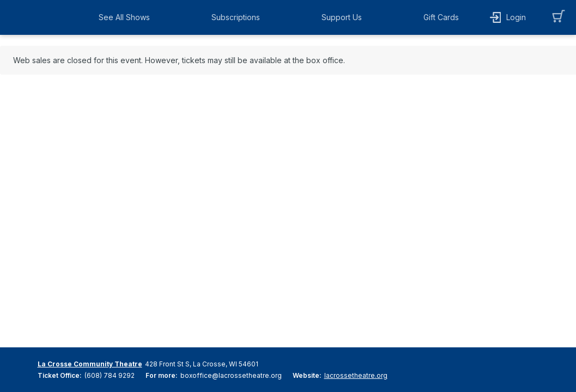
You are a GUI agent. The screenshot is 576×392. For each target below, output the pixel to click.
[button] (127, 17)
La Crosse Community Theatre (90, 364)
